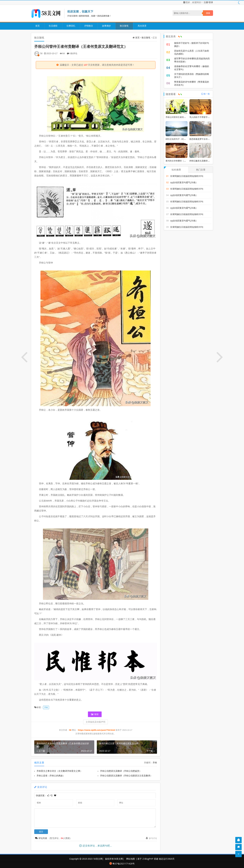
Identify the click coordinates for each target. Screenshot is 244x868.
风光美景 (142, 26)
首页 (38, 26)
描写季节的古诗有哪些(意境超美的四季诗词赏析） (192, 60)
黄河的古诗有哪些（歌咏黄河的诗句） (183, 161)
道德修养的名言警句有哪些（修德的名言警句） (192, 68)
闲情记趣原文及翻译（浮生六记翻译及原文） (210, 161)
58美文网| (99, 859)
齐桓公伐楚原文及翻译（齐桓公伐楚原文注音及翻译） (127, 776)
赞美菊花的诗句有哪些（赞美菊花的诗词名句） (192, 83)
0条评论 (73, 53)
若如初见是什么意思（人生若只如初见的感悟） (192, 52)
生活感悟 (53, 26)
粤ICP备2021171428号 (122, 864)
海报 (95, 714)
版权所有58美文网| (115, 859)
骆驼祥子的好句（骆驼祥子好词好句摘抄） (192, 44)
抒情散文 (89, 26)
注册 (206, 2)
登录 (211, 2)
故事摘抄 (106, 26)
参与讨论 (151, 838)
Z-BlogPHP (148, 859)
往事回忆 (71, 26)
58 (41, 53)
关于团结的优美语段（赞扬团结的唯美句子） (192, 76)
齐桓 (46, 707)
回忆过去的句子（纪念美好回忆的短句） (184, 139)
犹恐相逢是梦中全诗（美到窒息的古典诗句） (210, 139)
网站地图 (131, 859)
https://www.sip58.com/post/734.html (97, 730)
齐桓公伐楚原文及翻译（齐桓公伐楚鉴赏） (121, 771)
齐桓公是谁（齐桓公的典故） (51, 776)
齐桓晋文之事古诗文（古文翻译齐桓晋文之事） (59, 771)
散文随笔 (124, 26)
